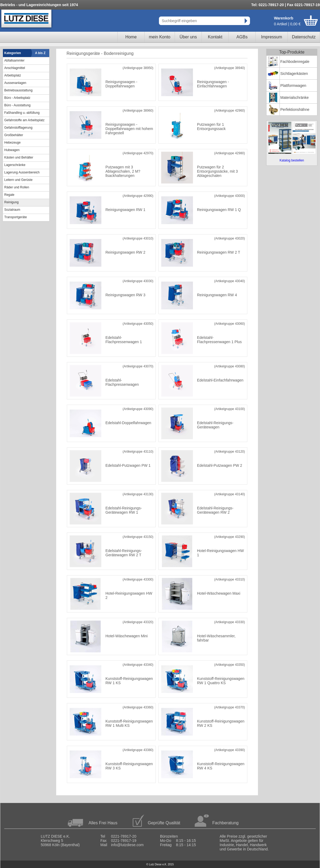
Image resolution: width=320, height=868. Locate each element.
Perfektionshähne (295, 109)
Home (131, 37)
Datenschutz (304, 37)
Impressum (271, 37)
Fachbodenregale (295, 62)
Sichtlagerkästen (294, 74)
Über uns (188, 37)
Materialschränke (295, 98)
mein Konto (160, 37)
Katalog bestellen (292, 160)
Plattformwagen (293, 86)
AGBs (242, 37)
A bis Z (40, 53)
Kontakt (215, 37)
